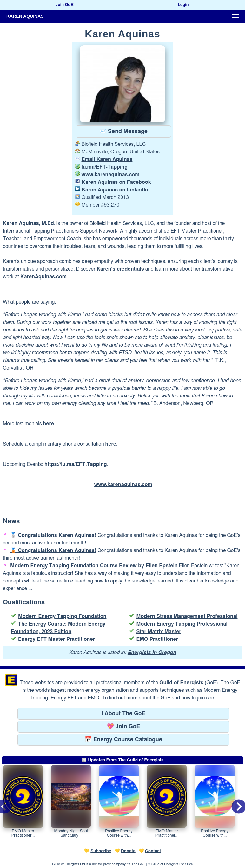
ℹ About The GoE (124, 714)
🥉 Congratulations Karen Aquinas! (53, 550)
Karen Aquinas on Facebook (116, 182)
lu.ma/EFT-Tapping (104, 167)
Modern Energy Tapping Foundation (62, 616)
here (49, 424)
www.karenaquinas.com (110, 175)
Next (234, 803)
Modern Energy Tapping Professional (182, 624)
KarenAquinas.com (43, 277)
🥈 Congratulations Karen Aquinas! (53, 535)
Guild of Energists (181, 683)
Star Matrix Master (159, 632)
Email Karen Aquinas (107, 159)
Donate (128, 851)
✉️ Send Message (123, 132)
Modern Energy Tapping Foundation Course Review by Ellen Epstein (94, 566)
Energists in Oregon (152, 653)
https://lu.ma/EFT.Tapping (76, 464)
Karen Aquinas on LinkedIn (115, 190)
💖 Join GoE (123, 727)
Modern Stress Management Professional (187, 616)
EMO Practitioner (157, 639)
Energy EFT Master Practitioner (56, 639)
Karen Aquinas (25, 16)
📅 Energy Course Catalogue (123, 740)
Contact (153, 851)
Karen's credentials (120, 269)
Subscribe (101, 851)
